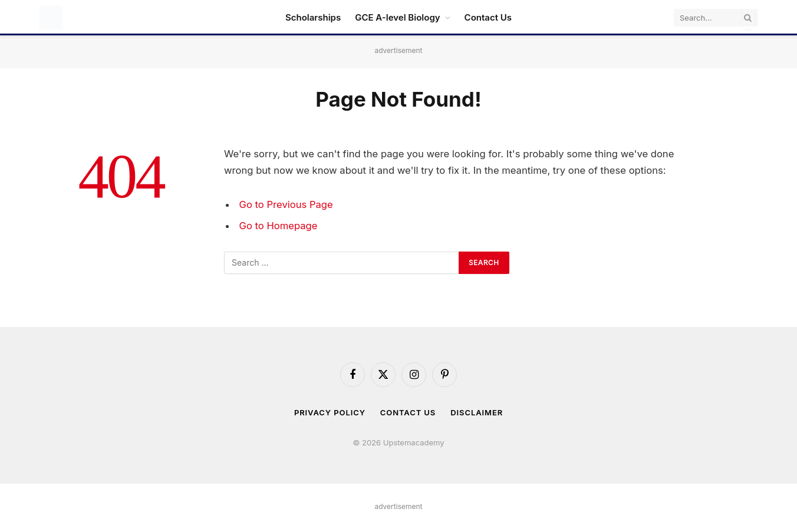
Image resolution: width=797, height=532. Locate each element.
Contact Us (488, 17)
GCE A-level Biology (397, 17)
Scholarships (313, 17)
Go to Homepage (279, 226)
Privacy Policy (330, 412)
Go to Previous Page (286, 204)
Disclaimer (477, 412)
